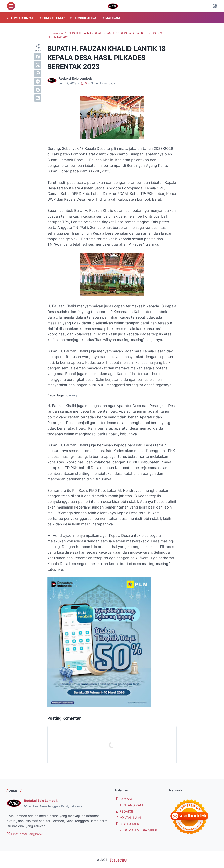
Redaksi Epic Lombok (41, 801)
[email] (38, 98)
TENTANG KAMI (129, 805)
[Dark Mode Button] (215, 6)
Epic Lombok (119, 860)
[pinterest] (38, 90)
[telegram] (38, 81)
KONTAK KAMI (128, 818)
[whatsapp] (38, 73)
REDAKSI (124, 811)
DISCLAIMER (127, 824)
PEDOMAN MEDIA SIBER (136, 830)
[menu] (11, 6)
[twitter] (38, 65)
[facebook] (38, 57)
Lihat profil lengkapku (26, 834)
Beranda (124, 799)
